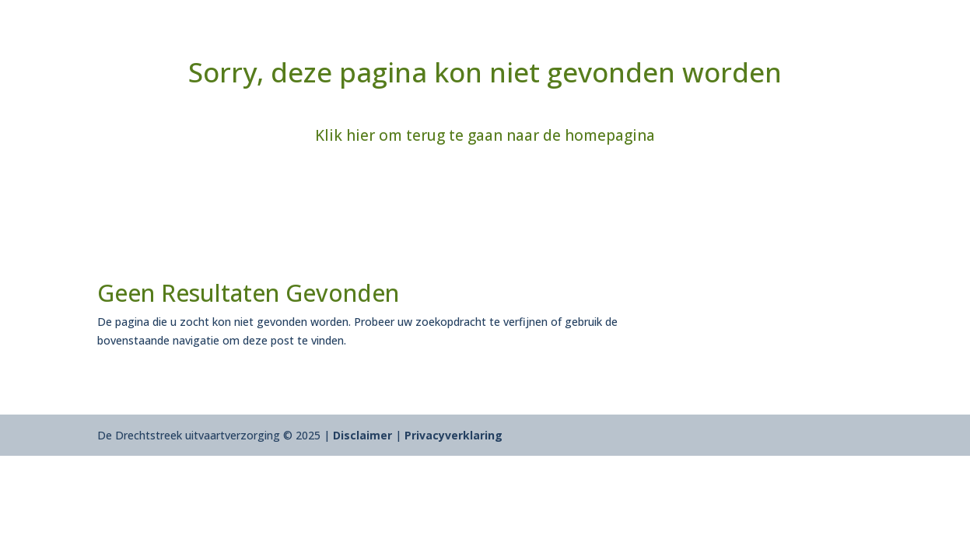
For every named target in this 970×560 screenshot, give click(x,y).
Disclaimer (362, 435)
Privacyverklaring (453, 435)
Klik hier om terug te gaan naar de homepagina (485, 135)
